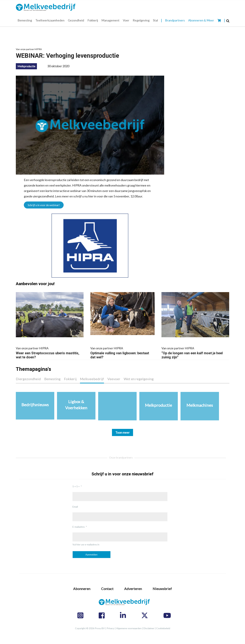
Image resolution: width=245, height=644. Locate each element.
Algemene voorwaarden (129, 628)
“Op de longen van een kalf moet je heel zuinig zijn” (195, 352)
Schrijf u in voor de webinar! (44, 205)
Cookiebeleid (163, 628)
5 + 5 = (76, 486)
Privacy (111, 628)
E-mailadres (79, 527)
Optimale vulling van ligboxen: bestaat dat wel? (122, 352)
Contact (107, 589)
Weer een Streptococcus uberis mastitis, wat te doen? (50, 352)
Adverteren (133, 589)
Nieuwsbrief (162, 589)
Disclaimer (149, 628)
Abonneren (82, 589)
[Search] (228, 21)
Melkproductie (26, 66)
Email (75, 507)
